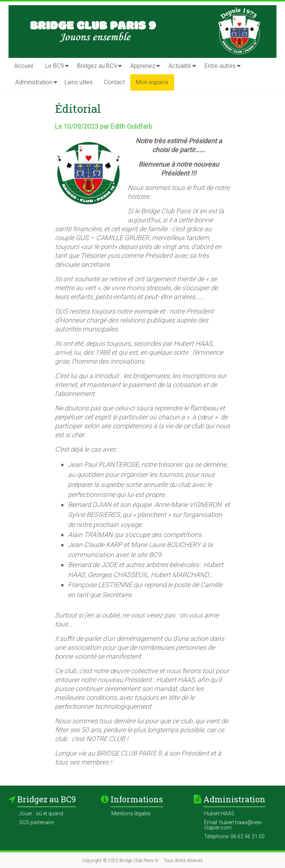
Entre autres (220, 66)
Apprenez (143, 66)
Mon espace (152, 82)
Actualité (180, 66)
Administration (34, 82)
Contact (114, 82)
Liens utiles (79, 82)
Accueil (24, 66)
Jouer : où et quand (41, 813)
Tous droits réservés (183, 861)
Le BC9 (55, 66)
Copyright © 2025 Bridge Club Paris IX (120, 861)
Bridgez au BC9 (97, 66)
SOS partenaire (36, 822)
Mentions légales (131, 813)
